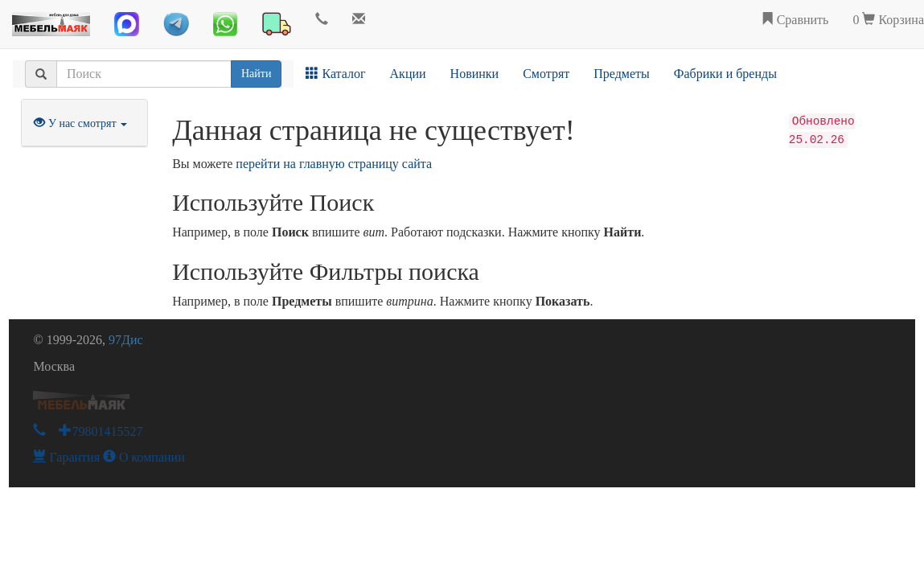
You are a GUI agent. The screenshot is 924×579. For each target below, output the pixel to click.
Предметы (622, 74)
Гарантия (66, 457)
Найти (256, 74)
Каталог (335, 74)
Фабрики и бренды (725, 74)
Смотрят (546, 74)
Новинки (475, 74)
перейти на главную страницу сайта (334, 164)
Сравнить (795, 20)
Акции (408, 74)
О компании (144, 457)
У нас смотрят (80, 123)
